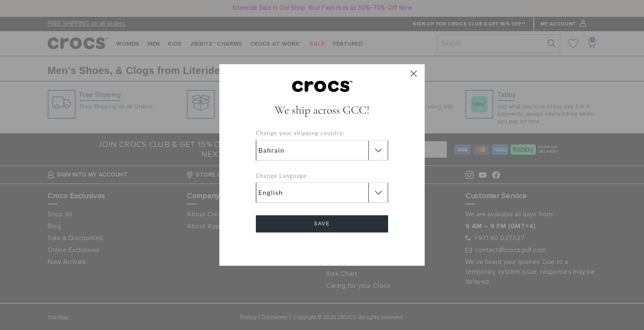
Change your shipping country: (300, 133)
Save (322, 224)
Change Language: (282, 176)
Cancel (322, 247)
